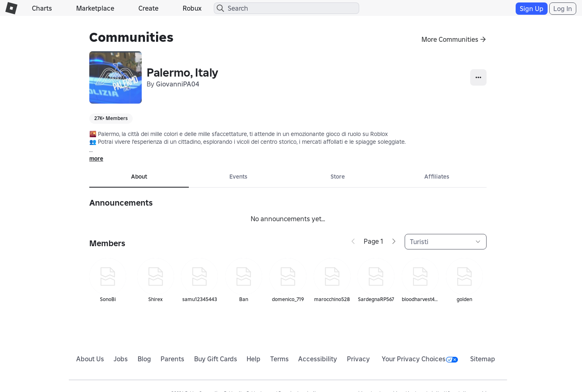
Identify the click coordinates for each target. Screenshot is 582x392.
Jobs (121, 359)
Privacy (358, 359)
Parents (172, 359)
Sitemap (483, 359)
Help (254, 359)
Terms (280, 359)
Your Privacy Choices (420, 359)
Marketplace (95, 8)
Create (148, 8)
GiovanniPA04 (178, 84)
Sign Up (532, 9)
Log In (563, 9)
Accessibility (318, 359)
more (96, 159)
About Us (90, 359)
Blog (144, 359)
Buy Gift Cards (216, 359)
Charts (42, 8)
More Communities (450, 39)
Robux (192, 8)
